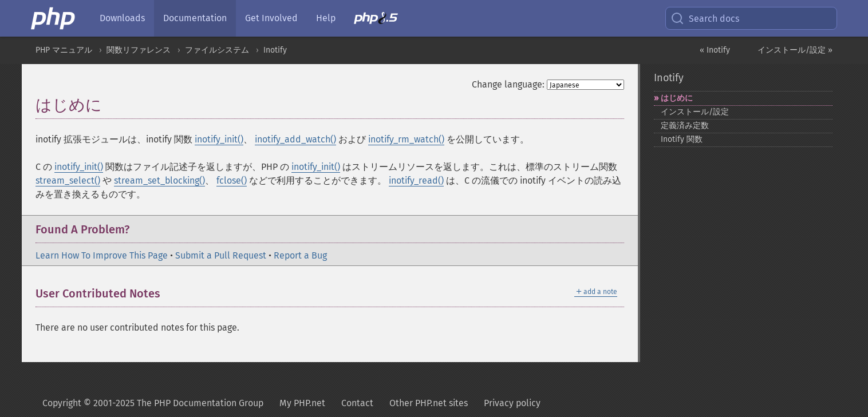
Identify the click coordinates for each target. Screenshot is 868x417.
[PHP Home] (54, 18)
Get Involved (271, 18)
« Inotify (715, 50)
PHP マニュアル (64, 50)
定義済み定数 (685, 126)
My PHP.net (302, 403)
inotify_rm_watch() (406, 139)
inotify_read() (416, 180)
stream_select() (68, 180)
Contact (357, 403)
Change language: (508, 84)
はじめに (677, 98)
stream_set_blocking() (159, 180)
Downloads (122, 18)
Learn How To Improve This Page (102, 255)
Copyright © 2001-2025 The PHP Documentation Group (153, 403)
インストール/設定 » (795, 50)
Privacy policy (512, 403)
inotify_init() (219, 139)
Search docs (705, 18)
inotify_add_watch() (295, 139)
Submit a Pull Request (221, 255)
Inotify (275, 50)
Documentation (195, 18)
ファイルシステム (217, 50)
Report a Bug (300, 255)
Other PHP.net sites (429, 403)
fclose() (232, 180)
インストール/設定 (695, 112)
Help (326, 18)
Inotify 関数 (682, 139)
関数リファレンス (139, 50)
